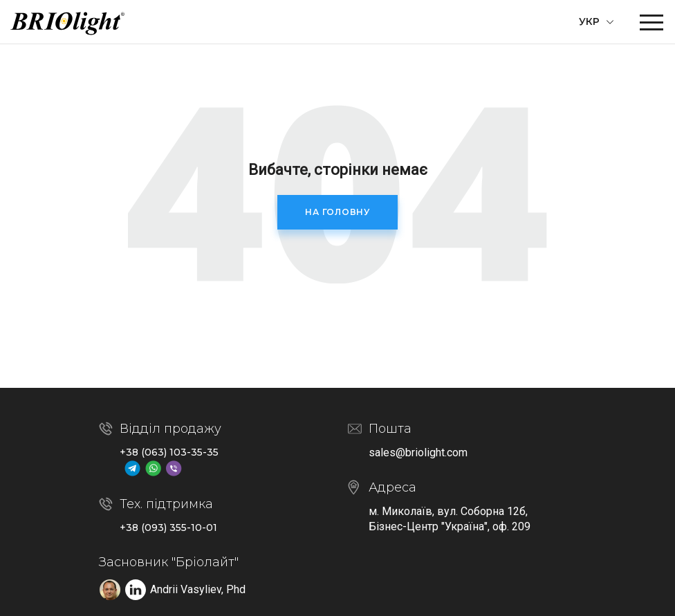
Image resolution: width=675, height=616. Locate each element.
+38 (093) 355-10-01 (168, 528)
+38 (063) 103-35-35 (169, 452)
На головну (337, 212)
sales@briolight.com (418, 452)
